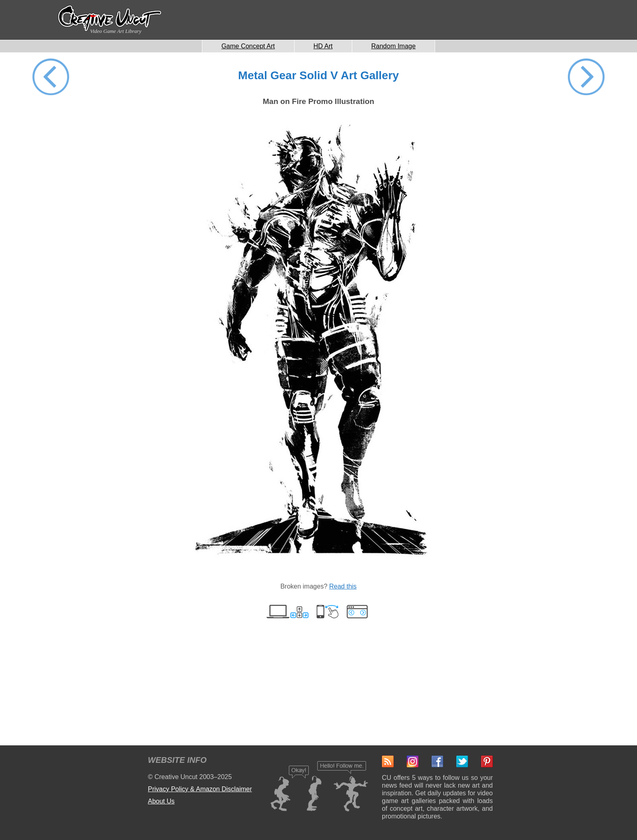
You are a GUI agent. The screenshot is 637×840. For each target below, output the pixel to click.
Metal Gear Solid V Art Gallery (318, 75)
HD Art (323, 46)
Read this (343, 586)
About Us (161, 801)
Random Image (393, 46)
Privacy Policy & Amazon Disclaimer (200, 789)
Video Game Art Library (116, 31)
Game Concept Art (248, 46)
